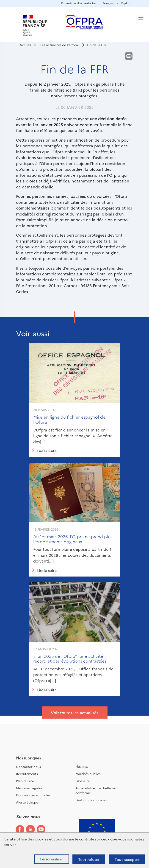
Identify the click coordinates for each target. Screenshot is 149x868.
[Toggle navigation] (141, 18)
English (126, 3)
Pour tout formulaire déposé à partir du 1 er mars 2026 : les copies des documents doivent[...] (72, 555)
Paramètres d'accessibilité (78, 3)
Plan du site (25, 781)
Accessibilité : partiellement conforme (97, 790)
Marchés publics (88, 774)
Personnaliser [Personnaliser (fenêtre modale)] (52, 859)
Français (108, 3)
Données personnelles (33, 795)
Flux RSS (82, 767)
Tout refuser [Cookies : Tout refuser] (89, 859)
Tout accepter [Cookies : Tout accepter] (127, 859)
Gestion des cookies (91, 800)
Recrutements (27, 774)
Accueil (25, 45)
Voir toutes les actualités (75, 713)
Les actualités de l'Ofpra (59, 45)
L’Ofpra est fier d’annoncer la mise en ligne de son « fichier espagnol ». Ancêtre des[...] (73, 436)
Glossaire (83, 781)
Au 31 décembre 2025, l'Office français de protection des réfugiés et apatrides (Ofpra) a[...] (73, 675)
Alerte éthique (27, 802)
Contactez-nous (28, 767)
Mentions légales (29, 788)
